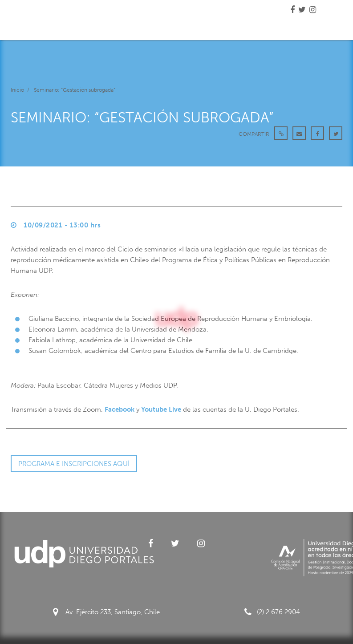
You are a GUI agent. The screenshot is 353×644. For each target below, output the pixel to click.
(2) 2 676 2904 (272, 612)
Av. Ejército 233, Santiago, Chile (106, 612)
